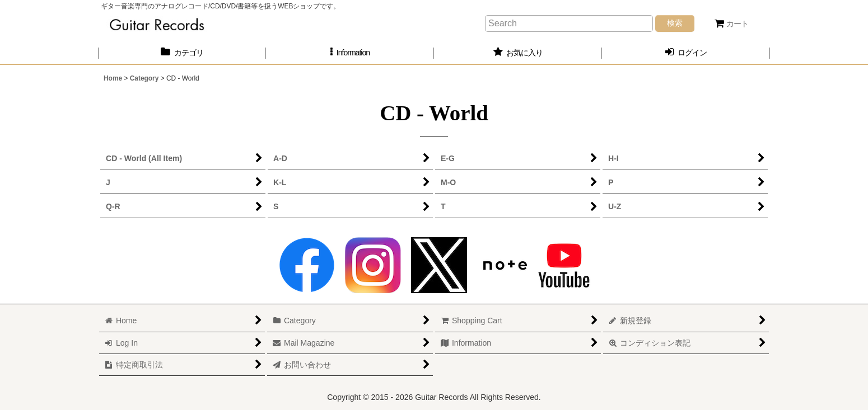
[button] (350, 53)
